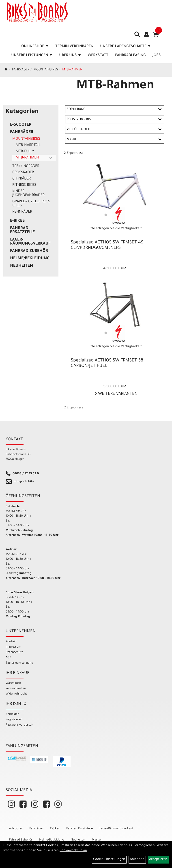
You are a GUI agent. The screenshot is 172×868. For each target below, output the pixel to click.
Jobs (157, 55)
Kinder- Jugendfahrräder (28, 193)
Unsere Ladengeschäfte (125, 46)
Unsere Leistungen (32, 55)
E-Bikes (17, 221)
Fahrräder (21, 70)
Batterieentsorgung (19, 663)
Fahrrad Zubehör (29, 251)
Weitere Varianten (117, 394)
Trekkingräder (26, 166)
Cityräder (21, 179)
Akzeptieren (158, 860)
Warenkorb (13, 683)
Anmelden (12, 714)
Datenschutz (14, 652)
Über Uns (70, 55)
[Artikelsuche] (137, 36)
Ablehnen (137, 860)
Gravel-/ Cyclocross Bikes (31, 204)
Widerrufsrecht (16, 694)
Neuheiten (21, 266)
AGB (8, 658)
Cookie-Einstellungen (109, 860)
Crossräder (23, 173)
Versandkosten (16, 689)
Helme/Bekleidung (30, 259)
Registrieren (14, 720)
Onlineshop (35, 46)
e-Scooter (21, 125)
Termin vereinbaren (74, 46)
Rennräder (22, 212)
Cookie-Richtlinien (73, 851)
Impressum (13, 647)
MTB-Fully (25, 152)
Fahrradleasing (130, 55)
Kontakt (11, 642)
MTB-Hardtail (28, 145)
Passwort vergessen (19, 725)
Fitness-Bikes (24, 185)
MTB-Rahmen (72, 70)
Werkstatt (98, 55)
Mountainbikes (46, 70)
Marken (97, 840)
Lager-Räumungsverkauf (30, 242)
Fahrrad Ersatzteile (22, 230)
